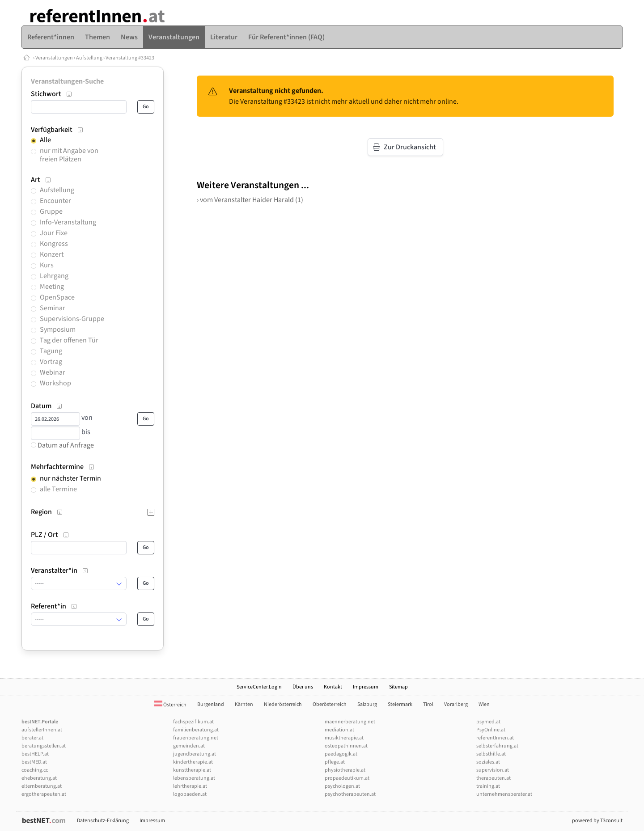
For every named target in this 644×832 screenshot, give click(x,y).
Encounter (55, 201)
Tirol (428, 704)
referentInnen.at (495, 738)
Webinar (53, 372)
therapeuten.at (494, 778)
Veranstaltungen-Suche (67, 81)
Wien (484, 704)
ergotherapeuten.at (44, 794)
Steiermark (400, 704)
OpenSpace (57, 297)
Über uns (303, 687)
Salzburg (367, 704)
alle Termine (58, 489)
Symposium (58, 329)
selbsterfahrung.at (497, 746)
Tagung (51, 351)
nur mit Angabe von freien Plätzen (69, 155)
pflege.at (335, 762)
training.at (488, 786)
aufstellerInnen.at (42, 730)
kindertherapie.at (193, 762)
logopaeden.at (190, 794)
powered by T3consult (597, 821)
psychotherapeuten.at (350, 794)
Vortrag (51, 362)
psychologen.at (342, 786)
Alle (45, 140)
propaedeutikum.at (347, 778)
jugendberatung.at (195, 754)
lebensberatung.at (194, 778)
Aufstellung (89, 58)
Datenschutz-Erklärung (103, 821)
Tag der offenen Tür (69, 340)
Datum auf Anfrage (62, 445)
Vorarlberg (456, 704)
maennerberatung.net (350, 722)
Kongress (54, 244)
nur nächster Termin (70, 478)
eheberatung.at (39, 778)
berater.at (32, 738)
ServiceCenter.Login (259, 687)
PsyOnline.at (491, 730)
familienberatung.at (196, 730)
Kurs (47, 265)
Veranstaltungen (54, 58)
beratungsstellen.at (44, 746)
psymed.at (488, 722)
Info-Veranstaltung (68, 222)
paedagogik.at (341, 754)
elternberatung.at (42, 786)
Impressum (366, 687)
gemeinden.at (189, 746)
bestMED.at (34, 762)
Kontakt (333, 687)
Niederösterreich (283, 704)
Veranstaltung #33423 (130, 58)
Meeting (52, 287)
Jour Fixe (54, 233)
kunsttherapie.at (192, 770)
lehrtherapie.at (190, 786)
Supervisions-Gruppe (72, 319)
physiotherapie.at (345, 770)
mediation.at (339, 730)
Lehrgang (54, 276)
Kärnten (244, 704)
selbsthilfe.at (491, 754)
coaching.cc (35, 770)
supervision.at (493, 770)
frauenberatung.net (196, 738)
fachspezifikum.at (193, 722)
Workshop (55, 383)
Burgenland (211, 704)
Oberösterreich (330, 704)
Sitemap (398, 687)
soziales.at (488, 762)
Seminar (53, 308)
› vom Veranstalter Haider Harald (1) (250, 200)
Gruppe (51, 211)
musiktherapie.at (344, 738)
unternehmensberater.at (504, 794)
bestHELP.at (35, 754)
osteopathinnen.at (346, 746)
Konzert (52, 254)
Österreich (170, 705)
